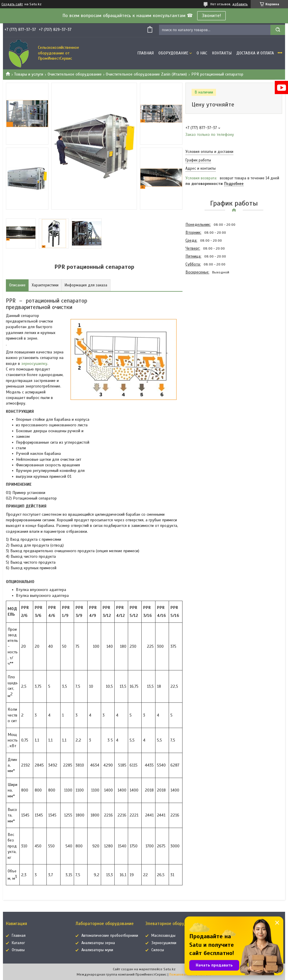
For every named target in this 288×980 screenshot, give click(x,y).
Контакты (222, 53)
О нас (202, 53)
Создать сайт (12, 4)
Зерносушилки (164, 943)
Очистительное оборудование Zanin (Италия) (146, 74)
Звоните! (211, 16)
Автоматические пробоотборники (110, 936)
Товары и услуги (29, 74)
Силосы (158, 950)
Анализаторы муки (97, 950)
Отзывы (18, 950)
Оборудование (173, 53)
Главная (145, 53)
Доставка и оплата (255, 53)
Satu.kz (169, 969)
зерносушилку (34, 364)
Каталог (18, 943)
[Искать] (278, 30)
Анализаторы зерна (98, 943)
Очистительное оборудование (75, 74)
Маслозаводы (163, 936)
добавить (240, 4)
